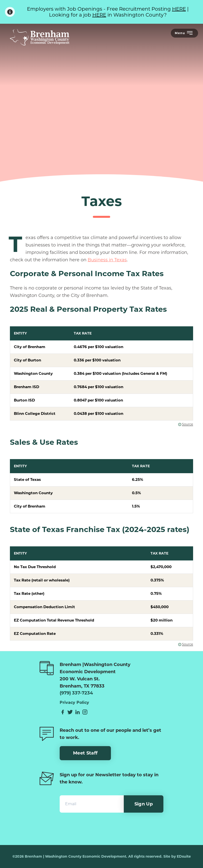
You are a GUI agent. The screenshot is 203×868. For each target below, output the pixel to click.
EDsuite (184, 856)
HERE (179, 9)
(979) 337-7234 (76, 693)
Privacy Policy (74, 703)
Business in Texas (107, 260)
